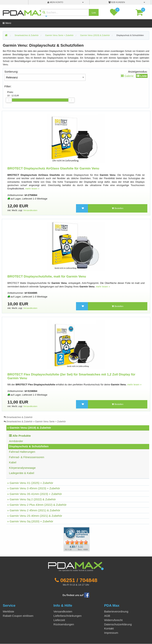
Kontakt (109, 628)
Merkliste (8, 611)
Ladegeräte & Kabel (21, 473)
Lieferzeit (59, 620)
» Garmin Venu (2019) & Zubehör (29, 428)
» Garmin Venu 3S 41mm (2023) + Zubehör (35, 494)
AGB (107, 616)
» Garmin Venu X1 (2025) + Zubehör (30, 483)
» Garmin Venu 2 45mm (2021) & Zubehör (34, 510)
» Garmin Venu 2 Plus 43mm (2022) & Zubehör (37, 505)
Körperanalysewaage (22, 468)
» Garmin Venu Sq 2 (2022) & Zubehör (32, 499)
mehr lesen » (32, 189)
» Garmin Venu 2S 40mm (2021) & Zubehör (35, 516)
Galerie (127, 76)
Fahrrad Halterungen (22, 452)
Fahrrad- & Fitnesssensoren (27, 457)
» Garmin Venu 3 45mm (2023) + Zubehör (34, 488)
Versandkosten (30, 210)
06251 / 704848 (79, 580)
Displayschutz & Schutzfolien (130, 35)
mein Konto (55, 2)
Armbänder (16, 441)
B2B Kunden (117, 2)
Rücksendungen (64, 624)
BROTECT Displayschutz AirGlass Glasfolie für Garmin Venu (53, 168)
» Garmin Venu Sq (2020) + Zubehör (30, 521)
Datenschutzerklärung (118, 624)
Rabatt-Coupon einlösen (18, 616)
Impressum (111, 633)
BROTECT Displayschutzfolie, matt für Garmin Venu (47, 276)
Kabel (13, 462)
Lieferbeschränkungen (67, 616)
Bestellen (118, 208)
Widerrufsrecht (113, 620)
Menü (7, 23)
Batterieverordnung (116, 611)
